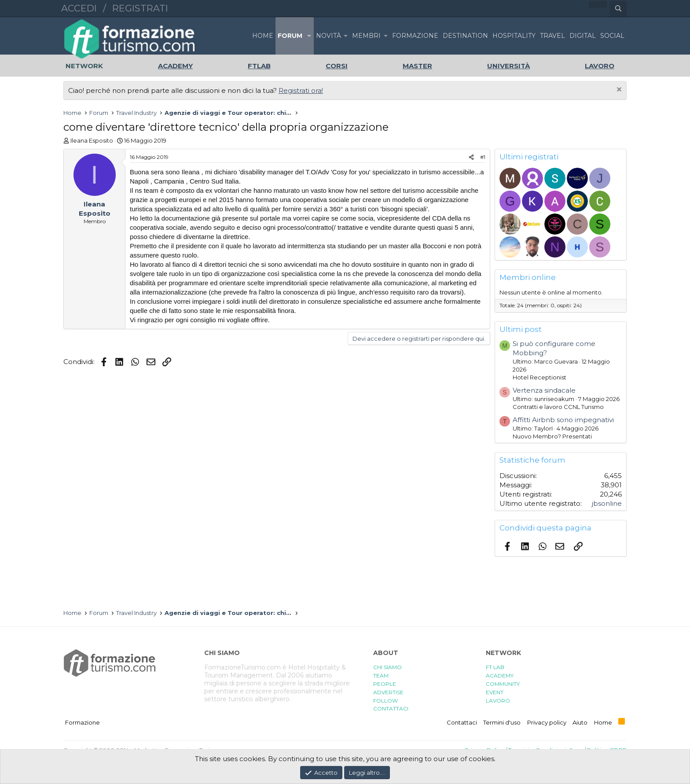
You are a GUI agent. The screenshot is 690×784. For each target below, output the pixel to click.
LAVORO (498, 701)
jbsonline (607, 503)
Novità (328, 36)
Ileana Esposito (92, 140)
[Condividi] (471, 157)
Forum (290, 36)
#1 (483, 157)
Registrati (140, 8)
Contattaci (462, 722)
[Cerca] (618, 9)
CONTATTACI (391, 709)
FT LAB (495, 667)
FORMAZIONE (415, 36)
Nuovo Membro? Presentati (552, 436)
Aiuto (580, 722)
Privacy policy (547, 722)
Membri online (528, 277)
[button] (309, 36)
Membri (366, 36)
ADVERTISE (388, 692)
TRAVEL (552, 36)
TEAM (381, 675)
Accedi (79, 8)
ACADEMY (500, 675)
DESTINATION (465, 36)
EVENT (495, 692)
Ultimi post (521, 329)
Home (263, 36)
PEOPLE (385, 684)
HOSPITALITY (514, 36)
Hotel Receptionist (540, 377)
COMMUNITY (503, 684)
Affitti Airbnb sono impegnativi (563, 420)
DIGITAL (583, 36)
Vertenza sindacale (544, 390)
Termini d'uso (502, 722)
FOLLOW (385, 701)
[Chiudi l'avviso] (618, 90)
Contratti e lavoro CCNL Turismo (558, 407)
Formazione (83, 722)
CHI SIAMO (387, 667)
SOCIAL (612, 36)
